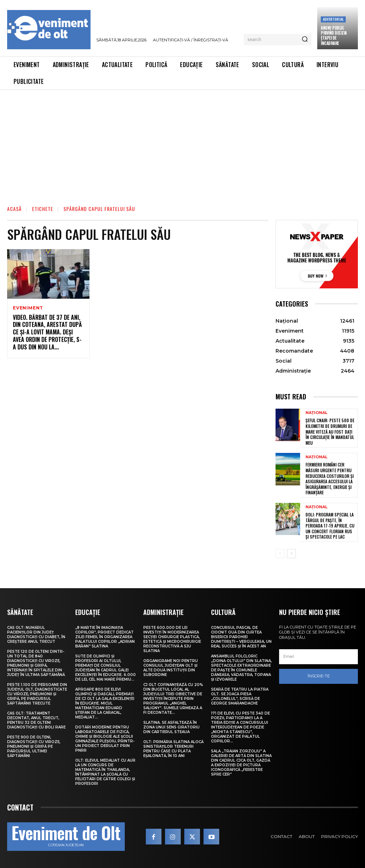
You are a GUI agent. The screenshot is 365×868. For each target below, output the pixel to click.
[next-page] (291, 554)
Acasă (14, 209)
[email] (318, 657)
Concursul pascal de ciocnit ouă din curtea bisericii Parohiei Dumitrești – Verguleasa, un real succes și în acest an (241, 637)
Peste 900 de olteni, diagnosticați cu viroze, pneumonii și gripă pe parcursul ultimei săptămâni (34, 746)
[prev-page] (280, 554)
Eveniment (28, 308)
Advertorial (333, 19)
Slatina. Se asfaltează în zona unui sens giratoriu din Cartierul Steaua (171, 727)
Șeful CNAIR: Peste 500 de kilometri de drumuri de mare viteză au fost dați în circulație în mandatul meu (330, 431)
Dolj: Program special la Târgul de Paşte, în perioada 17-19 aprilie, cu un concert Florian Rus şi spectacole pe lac (330, 526)
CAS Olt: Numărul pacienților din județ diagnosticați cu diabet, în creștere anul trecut (36, 635)
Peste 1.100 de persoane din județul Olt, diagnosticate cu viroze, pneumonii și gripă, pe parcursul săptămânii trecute (37, 694)
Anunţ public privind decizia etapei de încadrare (334, 36)
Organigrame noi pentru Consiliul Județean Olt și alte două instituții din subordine (171, 668)
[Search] (305, 40)
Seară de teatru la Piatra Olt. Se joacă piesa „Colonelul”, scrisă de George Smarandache (240, 696)
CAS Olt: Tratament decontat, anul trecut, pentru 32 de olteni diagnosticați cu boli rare (36, 720)
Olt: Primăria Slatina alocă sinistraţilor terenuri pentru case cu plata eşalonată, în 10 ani (173, 749)
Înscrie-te (319, 676)
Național (317, 413)
